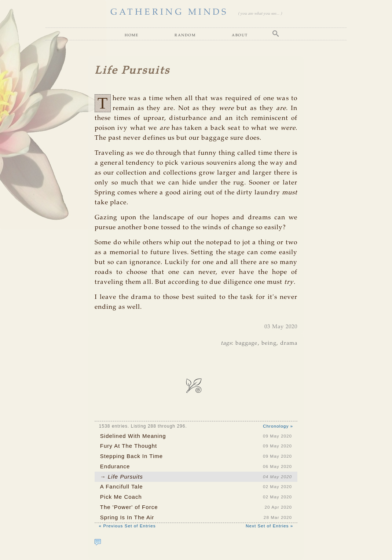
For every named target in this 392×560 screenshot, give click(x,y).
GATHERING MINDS (169, 12)
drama (289, 343)
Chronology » (278, 426)
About (240, 35)
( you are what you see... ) (260, 14)
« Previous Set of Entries (127, 526)
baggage (246, 343)
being (269, 343)
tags (226, 343)
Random (185, 35)
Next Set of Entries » (269, 526)
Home (131, 35)
